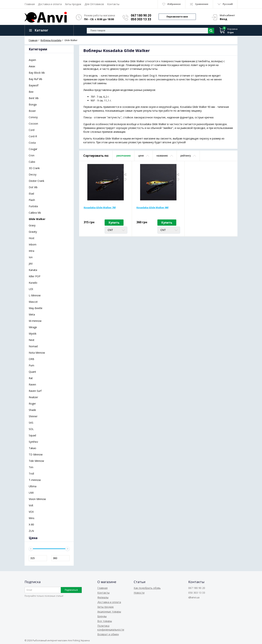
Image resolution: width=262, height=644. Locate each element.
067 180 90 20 (141, 15)
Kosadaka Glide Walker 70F (100, 207)
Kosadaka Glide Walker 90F (153, 207)
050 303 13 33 (141, 19)
